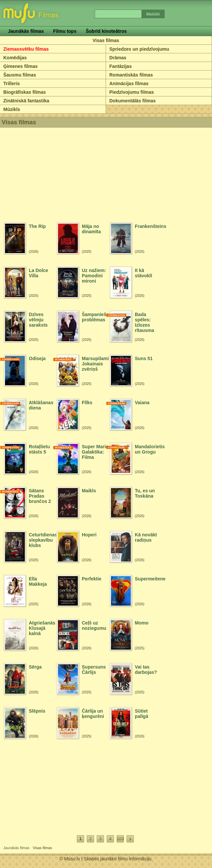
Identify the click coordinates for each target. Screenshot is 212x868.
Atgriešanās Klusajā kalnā (42, 628)
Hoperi (89, 535)
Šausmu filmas (20, 75)
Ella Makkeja (38, 581)
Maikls (89, 491)
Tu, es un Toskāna (145, 493)
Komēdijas (15, 58)
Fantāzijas (121, 66)
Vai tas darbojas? (146, 670)
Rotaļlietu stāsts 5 (39, 449)
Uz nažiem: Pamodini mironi (94, 276)
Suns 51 (144, 358)
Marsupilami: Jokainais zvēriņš (96, 364)
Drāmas (118, 58)
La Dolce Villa (38, 273)
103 (120, 839)
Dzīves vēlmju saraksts (38, 320)
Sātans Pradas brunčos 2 (40, 496)
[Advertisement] (105, 172)
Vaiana (142, 403)
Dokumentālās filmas (132, 101)
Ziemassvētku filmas (26, 49)
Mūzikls (12, 109)
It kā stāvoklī (143, 273)
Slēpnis (37, 711)
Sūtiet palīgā (141, 714)
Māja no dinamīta (91, 229)
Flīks (87, 403)
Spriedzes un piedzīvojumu (139, 49)
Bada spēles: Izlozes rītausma (144, 322)
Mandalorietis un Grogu (149, 449)
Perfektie (92, 579)
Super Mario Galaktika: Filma (95, 452)
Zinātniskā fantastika (26, 101)
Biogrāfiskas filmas (25, 92)
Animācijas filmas (129, 83)
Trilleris (12, 83)
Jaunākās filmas (26, 31)
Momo (142, 623)
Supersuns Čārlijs (94, 670)
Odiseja (37, 358)
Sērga (35, 667)
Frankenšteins (149, 226)
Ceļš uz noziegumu (94, 625)
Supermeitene (149, 579)
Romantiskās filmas (131, 75)
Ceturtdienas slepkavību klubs (43, 540)
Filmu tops (65, 31)
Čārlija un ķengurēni (93, 714)
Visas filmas (106, 40)
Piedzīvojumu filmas (132, 92)
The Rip (37, 226)
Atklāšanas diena (41, 405)
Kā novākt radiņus (146, 537)
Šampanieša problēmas (95, 317)
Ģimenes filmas (21, 66)
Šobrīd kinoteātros (106, 31)
